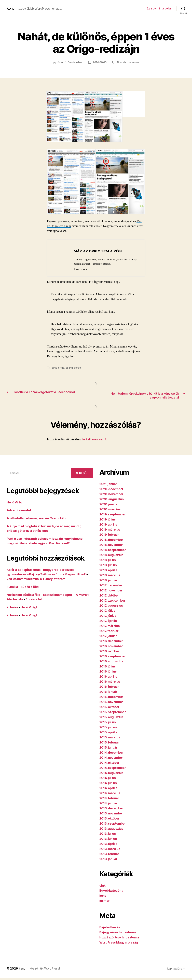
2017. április (108, 621)
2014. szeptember (113, 768)
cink (54, 367)
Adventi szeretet (19, 510)
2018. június (108, 565)
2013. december (111, 809)
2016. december (111, 641)
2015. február (109, 743)
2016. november (111, 646)
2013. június (108, 839)
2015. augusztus (111, 717)
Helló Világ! (15, 503)
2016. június (108, 672)
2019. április (108, 525)
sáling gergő (74, 367)
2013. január (108, 859)
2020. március (110, 510)
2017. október (109, 596)
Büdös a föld (30, 587)
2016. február (109, 687)
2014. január (108, 804)
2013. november (111, 814)
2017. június (108, 616)
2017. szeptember (112, 601)
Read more (82, 269)
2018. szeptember (113, 550)
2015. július (108, 722)
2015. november (111, 702)
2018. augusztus (111, 555)
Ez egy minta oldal (159, 8)
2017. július (107, 611)
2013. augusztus (111, 829)
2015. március (110, 738)
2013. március (110, 849)
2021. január (108, 484)
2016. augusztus (111, 662)
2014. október (109, 763)
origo (61, 367)
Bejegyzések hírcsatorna (118, 933)
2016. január (108, 692)
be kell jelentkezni (94, 440)
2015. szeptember (113, 712)
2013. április (108, 844)
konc (11, 8)
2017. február (109, 631)
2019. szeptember (113, 515)
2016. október (109, 652)
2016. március (110, 682)
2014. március (110, 793)
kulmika (12, 587)
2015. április (108, 733)
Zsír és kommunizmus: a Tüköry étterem (36, 579)
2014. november (111, 758)
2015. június (108, 728)
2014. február (109, 798)
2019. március (110, 530)
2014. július (108, 778)
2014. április (108, 788)
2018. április (108, 570)
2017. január (108, 636)
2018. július (108, 560)
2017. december (111, 586)
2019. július (107, 520)
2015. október (109, 707)
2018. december (111, 540)
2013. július (108, 834)
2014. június (108, 783)
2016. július (107, 667)
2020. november (111, 494)
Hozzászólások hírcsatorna (119, 938)
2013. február (109, 854)
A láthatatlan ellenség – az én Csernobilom (38, 518)
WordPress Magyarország (119, 943)
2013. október (109, 819)
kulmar (104, 901)
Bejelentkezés (110, 928)
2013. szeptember (113, 824)
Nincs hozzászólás (129, 62)
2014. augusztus (111, 773)
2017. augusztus (111, 606)
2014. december (111, 753)
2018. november (111, 545)
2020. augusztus (112, 499)
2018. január (108, 581)
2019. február (109, 535)
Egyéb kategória (111, 891)
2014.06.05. (100, 62)
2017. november (111, 591)
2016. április (108, 677)
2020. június (108, 505)
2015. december (111, 697)
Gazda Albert (75, 62)
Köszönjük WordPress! (45, 969)
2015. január (108, 748)
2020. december (111, 489)
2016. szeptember (113, 657)
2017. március (109, 626)
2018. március (110, 575)
